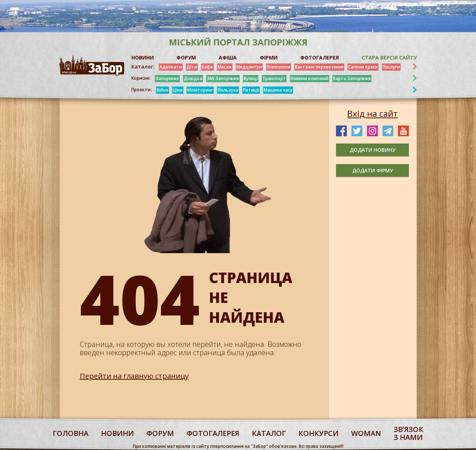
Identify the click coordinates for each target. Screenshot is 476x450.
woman (366, 433)
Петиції (251, 90)
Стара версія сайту (389, 58)
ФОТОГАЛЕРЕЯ (320, 58)
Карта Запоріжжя (352, 78)
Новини (117, 433)
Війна (162, 90)
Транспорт (274, 78)
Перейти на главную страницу (134, 376)
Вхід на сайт (372, 114)
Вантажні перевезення (319, 67)
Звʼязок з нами (409, 433)
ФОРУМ (186, 58)
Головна (71, 433)
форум (160, 433)
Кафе (207, 67)
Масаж (225, 67)
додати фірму (373, 170)
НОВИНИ (143, 58)
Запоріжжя (167, 78)
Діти (192, 67)
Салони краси (363, 67)
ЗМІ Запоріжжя (223, 78)
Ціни (178, 90)
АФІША (228, 58)
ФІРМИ (269, 58)
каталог (269, 433)
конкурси (318, 433)
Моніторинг (200, 90)
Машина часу (278, 90)
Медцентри (249, 67)
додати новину (373, 150)
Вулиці (251, 78)
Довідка (193, 78)
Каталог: (143, 67)
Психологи (278, 67)
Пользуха (228, 90)
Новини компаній (309, 78)
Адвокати (171, 67)
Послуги (391, 67)
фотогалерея (213, 433)
